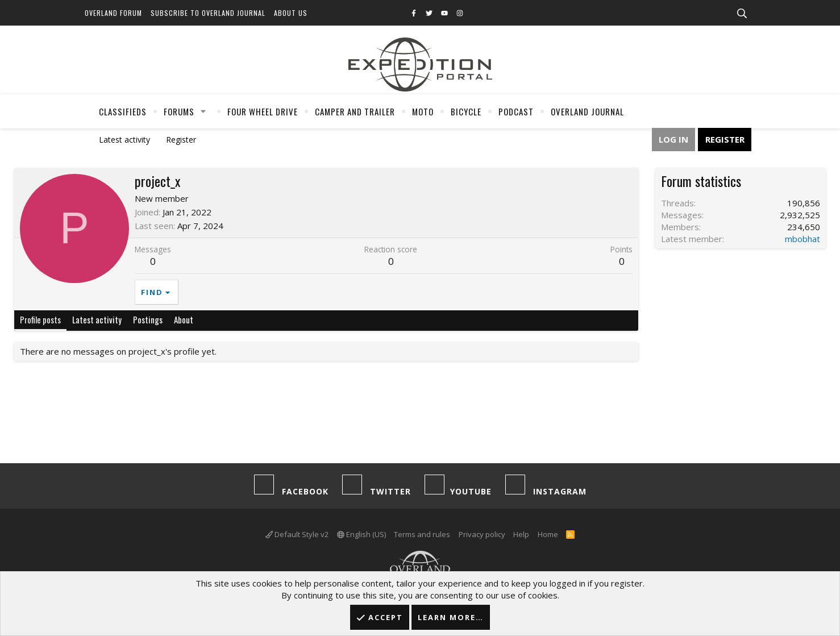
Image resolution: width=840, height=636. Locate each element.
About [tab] (184, 319)
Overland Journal (587, 111)
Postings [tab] (148, 319)
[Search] (742, 14)
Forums (179, 111)
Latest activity (124, 140)
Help (521, 534)
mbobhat (802, 239)
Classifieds (123, 111)
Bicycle (466, 111)
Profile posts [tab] (40, 319)
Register (181, 140)
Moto (423, 111)
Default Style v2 (297, 534)
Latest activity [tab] (97, 319)
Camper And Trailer (355, 111)
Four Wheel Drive (263, 111)
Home (548, 534)
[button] (203, 111)
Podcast (516, 111)
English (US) (361, 534)
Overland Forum (113, 13)
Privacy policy (482, 534)
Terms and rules (422, 534)
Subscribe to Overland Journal (208, 13)
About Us (291, 13)
